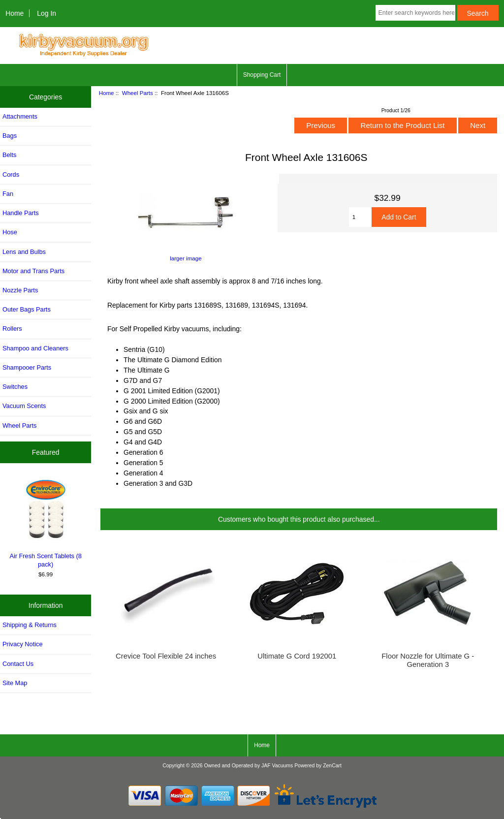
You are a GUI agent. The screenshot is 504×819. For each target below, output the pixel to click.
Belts (9, 155)
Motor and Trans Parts (33, 271)
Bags (10, 136)
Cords (11, 174)
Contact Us (18, 664)
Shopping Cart (262, 75)
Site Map (15, 683)
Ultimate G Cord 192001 (297, 656)
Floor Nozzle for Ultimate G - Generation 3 (428, 660)
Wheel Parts (138, 93)
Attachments (20, 116)
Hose (10, 232)
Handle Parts (21, 213)
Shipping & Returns (30, 625)
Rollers (12, 329)
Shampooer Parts (27, 367)
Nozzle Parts (20, 290)
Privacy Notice (22, 644)
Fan (8, 194)
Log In (47, 13)
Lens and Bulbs (24, 252)
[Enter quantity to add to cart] (361, 217)
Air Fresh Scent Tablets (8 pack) (46, 522)
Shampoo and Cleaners (35, 348)
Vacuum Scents (24, 406)
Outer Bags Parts (27, 309)
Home (15, 13)
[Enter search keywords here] (415, 13)
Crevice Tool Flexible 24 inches (166, 656)
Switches (15, 387)
